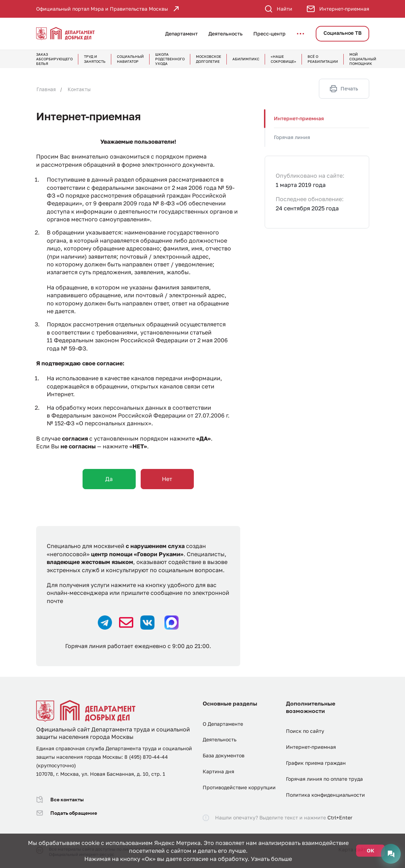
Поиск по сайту (305, 731)
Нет (167, 479)
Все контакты (60, 800)
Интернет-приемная (299, 118)
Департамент (181, 34)
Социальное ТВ (342, 33)
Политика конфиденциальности (325, 795)
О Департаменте (223, 724)
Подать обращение (67, 813)
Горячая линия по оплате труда (324, 779)
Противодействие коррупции (239, 787)
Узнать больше (271, 859)
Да (109, 479)
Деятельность (226, 34)
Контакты (79, 89)
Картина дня (218, 771)
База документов (224, 755)
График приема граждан (316, 763)
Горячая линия (292, 137)
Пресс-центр (269, 34)
